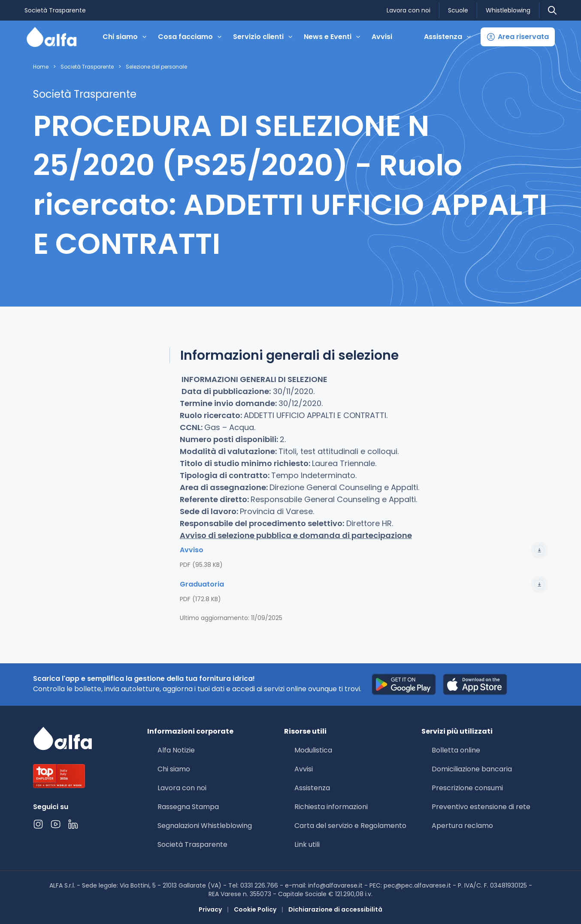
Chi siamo (174, 769)
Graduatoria (364, 584)
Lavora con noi (409, 10)
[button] (518, 37)
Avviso (364, 550)
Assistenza (312, 788)
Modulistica (313, 750)
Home (41, 67)
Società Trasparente (55, 10)
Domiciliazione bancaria (472, 769)
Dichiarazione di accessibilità (335, 909)
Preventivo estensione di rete (481, 807)
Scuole (458, 10)
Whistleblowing (508, 10)
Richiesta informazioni (331, 807)
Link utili (307, 844)
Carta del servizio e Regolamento (350, 826)
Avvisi (382, 37)
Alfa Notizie (176, 750)
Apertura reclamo (462, 826)
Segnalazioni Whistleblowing (205, 826)
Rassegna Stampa (188, 807)
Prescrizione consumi (467, 788)
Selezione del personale (156, 67)
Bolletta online (456, 750)
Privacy (210, 909)
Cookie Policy (255, 909)
